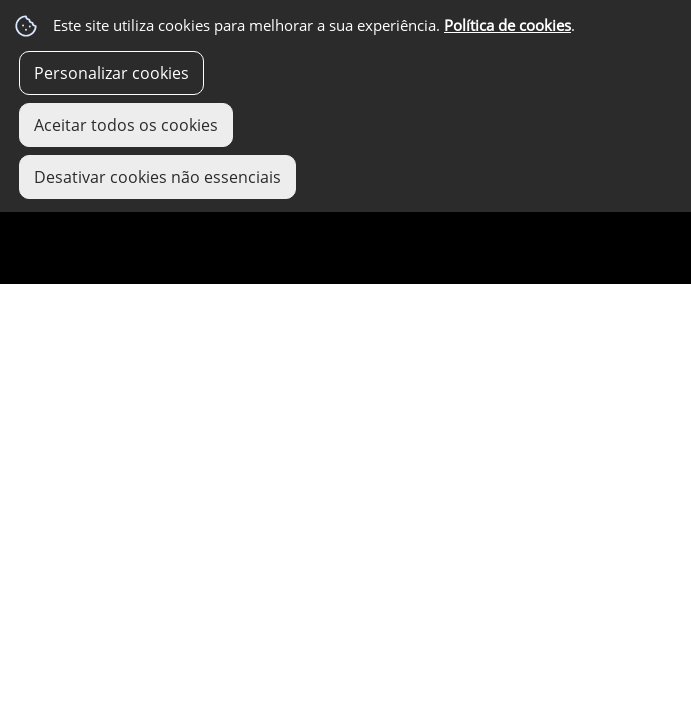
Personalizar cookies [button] (111, 73)
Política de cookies (507, 25)
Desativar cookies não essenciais (157, 177)
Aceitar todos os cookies (126, 125)
